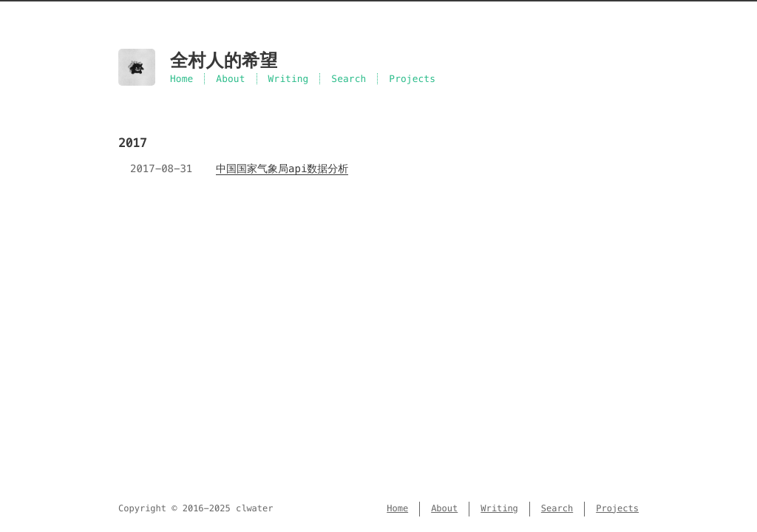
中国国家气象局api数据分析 (282, 168)
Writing (289, 79)
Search (349, 79)
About (230, 79)
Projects (412, 79)
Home (181, 79)
